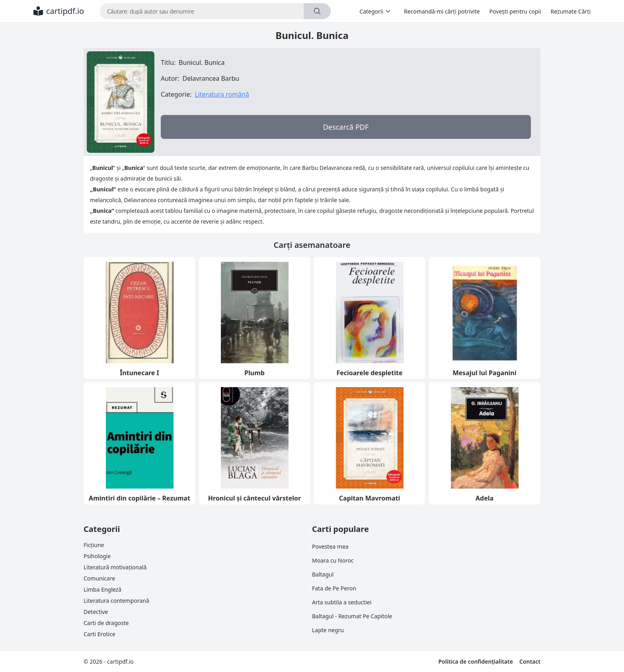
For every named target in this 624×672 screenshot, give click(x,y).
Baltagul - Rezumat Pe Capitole (352, 616)
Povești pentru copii (515, 11)
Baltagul (323, 574)
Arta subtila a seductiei (342, 602)
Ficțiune (94, 545)
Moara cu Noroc (333, 560)
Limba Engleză (102, 589)
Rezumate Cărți (571, 11)
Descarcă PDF (346, 127)
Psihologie (97, 556)
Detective (96, 612)
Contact (530, 661)
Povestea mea (330, 546)
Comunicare (99, 578)
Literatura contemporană (116, 601)
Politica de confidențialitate (475, 661)
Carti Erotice (99, 634)
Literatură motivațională (115, 567)
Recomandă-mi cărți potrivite (442, 11)
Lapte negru (328, 630)
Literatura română (222, 94)
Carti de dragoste (106, 623)
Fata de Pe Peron (334, 588)
